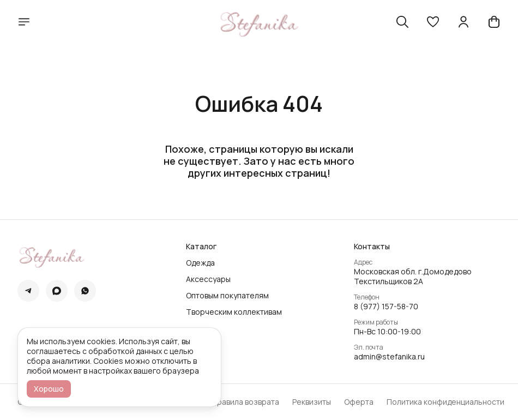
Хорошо (49, 389)
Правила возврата (245, 402)
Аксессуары (208, 279)
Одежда (200, 263)
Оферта (359, 402)
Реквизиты (312, 402)
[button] (433, 22)
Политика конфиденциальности (445, 402)
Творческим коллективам (234, 312)
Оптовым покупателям (227, 296)
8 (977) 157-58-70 (386, 307)
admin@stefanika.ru (389, 357)
